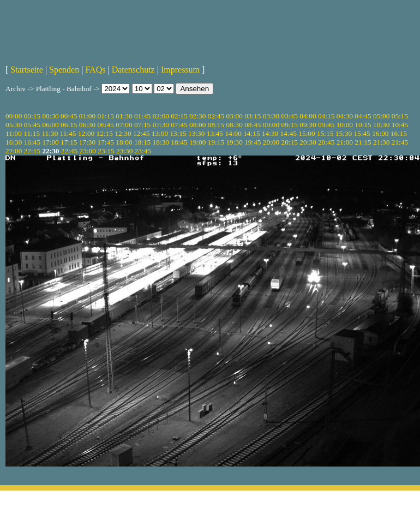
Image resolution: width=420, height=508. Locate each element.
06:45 (106, 125)
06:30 (87, 125)
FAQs (95, 70)
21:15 (363, 142)
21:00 (345, 142)
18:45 (179, 142)
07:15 (142, 125)
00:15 (32, 116)
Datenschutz (133, 70)
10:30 (381, 125)
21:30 (381, 142)
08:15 (216, 125)
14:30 (270, 133)
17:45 (106, 142)
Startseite (27, 70)
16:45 (32, 142)
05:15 (400, 116)
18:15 (142, 142)
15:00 (307, 133)
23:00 (88, 151)
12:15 (105, 133)
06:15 (69, 125)
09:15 (290, 125)
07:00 (124, 125)
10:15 (363, 125)
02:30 (197, 116)
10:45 (400, 125)
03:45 (290, 116)
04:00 (308, 116)
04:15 (326, 116)
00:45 (69, 116)
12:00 (86, 133)
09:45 (326, 125)
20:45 (326, 142)
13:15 (178, 133)
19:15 (216, 142)
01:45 (142, 116)
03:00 (234, 116)
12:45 (141, 133)
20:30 (308, 142)
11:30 (50, 133)
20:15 (290, 142)
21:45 (400, 142)
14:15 (251, 133)
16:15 (399, 133)
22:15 (32, 151)
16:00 (380, 133)
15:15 (325, 133)
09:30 (308, 125)
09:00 (271, 125)
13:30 (196, 133)
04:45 (363, 116)
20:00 (271, 142)
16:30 (14, 142)
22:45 (69, 151)
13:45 (215, 133)
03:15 (253, 116)
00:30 (50, 116)
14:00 (233, 133)
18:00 (124, 142)
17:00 (50, 142)
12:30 (123, 133)
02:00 (161, 116)
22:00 (14, 151)
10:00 (345, 125)
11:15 (32, 133)
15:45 (362, 133)
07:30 (161, 125)
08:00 (197, 125)
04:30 (345, 116)
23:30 (124, 151)
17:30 (87, 142)
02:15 (179, 116)
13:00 (160, 133)
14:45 (289, 133)
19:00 (197, 142)
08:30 (234, 125)
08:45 (253, 125)
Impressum (180, 70)
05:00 (381, 116)
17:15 (69, 142)
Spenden (64, 70)
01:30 (124, 116)
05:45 (32, 125)
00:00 (14, 116)
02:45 (216, 116)
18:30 (161, 142)
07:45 (179, 125)
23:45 (143, 151)
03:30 (271, 116)
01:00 (87, 116)
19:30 (234, 142)
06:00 (50, 125)
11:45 (68, 133)
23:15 (106, 151)
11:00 (14, 133)
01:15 (106, 116)
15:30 (344, 133)
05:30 (14, 125)
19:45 (253, 142)
